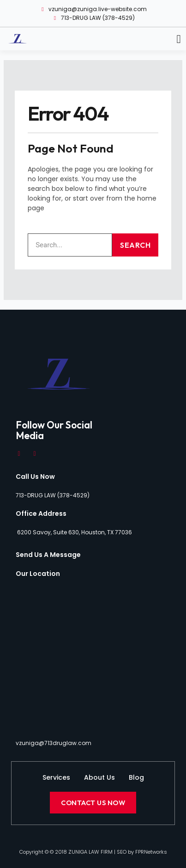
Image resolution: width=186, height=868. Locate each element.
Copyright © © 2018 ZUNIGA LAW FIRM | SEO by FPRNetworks (93, 852)
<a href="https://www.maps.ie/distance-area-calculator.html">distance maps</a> (93, 657)
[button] (179, 39)
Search (135, 245)
